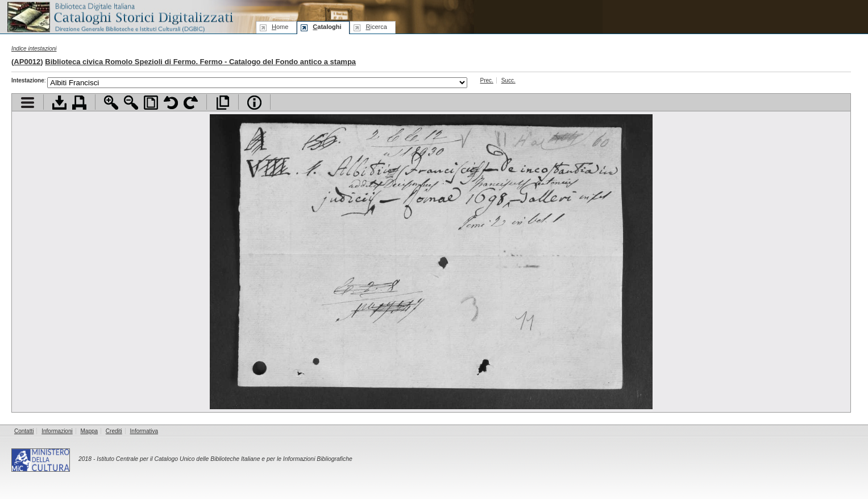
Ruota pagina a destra (191, 103)
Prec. (487, 80)
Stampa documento (79, 103)
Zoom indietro (131, 103)
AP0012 (27, 62)
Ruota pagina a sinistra (171, 103)
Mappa (90, 431)
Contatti (24, 431)
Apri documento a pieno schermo (223, 103)
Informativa (144, 431)
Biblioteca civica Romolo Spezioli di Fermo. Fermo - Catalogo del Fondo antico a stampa (200, 62)
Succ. (508, 80)
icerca (376, 27)
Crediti (114, 431)
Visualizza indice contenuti (28, 103)
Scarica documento (59, 103)
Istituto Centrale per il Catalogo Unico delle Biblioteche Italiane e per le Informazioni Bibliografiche (224, 459)
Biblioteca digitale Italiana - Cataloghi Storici (119, 16)
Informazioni (57, 431)
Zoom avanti (111, 103)
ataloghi (327, 27)
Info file (254, 103)
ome (280, 27)
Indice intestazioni (34, 49)
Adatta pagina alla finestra (151, 103)
